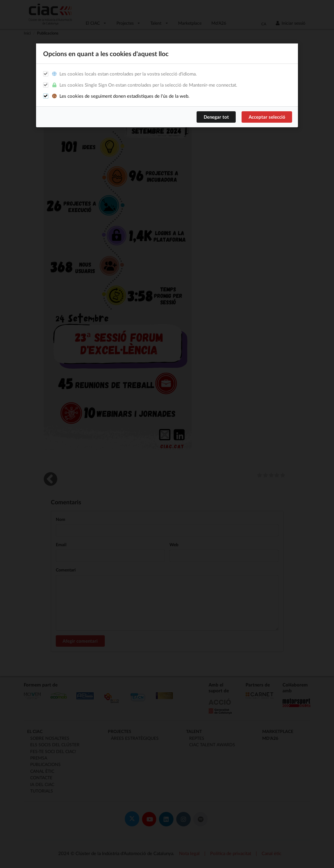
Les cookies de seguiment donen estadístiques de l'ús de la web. (120, 96)
